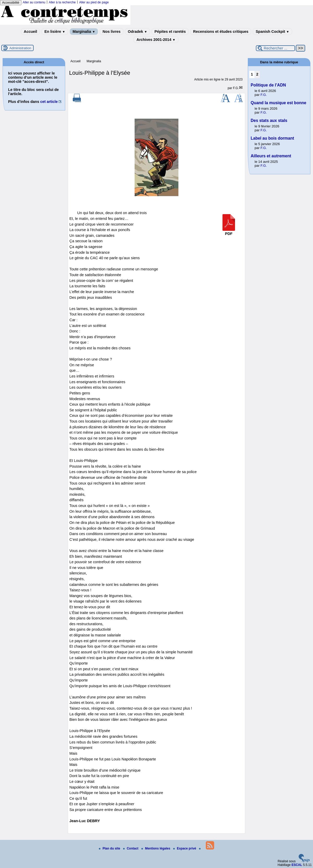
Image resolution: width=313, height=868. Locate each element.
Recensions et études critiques (221, 32)
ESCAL (297, 865)
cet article (49, 102)
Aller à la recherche (62, 2)
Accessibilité (11, 3)
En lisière (55, 32)
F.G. (236, 88)
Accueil (30, 32)
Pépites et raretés (170, 32)
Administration (20, 48)
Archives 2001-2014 (156, 40)
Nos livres (112, 32)
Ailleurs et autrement (271, 156)
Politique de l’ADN (268, 85)
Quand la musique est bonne (278, 103)
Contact (131, 848)
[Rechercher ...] (275, 48)
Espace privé (185, 848)
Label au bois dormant (272, 138)
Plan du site (110, 848)
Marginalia (84, 32)
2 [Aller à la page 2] (257, 74)
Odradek (137, 32)
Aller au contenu (34, 2)
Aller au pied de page (94, 2)
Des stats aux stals (269, 120)
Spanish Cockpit (272, 32)
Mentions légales (156, 848)
